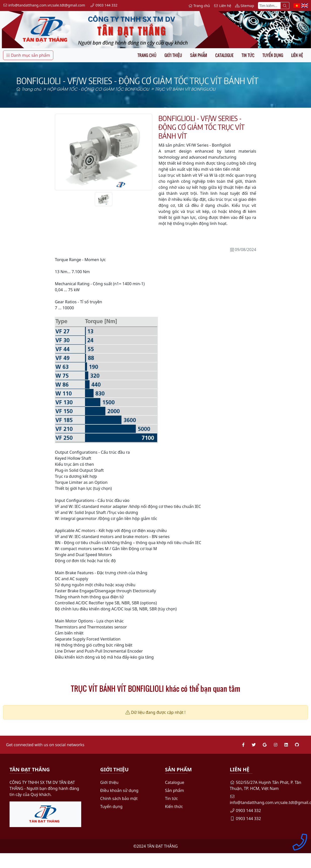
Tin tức (248, 55)
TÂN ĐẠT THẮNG (162, 846)
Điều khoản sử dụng (119, 790)
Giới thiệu (173, 55)
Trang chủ (147, 55)
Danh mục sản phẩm (28, 55)
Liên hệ (297, 55)
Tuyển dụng (273, 55)
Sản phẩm (199, 55)
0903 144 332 (245, 811)
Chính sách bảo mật (119, 798)
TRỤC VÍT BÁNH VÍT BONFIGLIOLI (185, 89)
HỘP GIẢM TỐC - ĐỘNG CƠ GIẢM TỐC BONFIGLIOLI (98, 89)
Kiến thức (174, 806)
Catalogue (224, 55)
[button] (62, 152)
